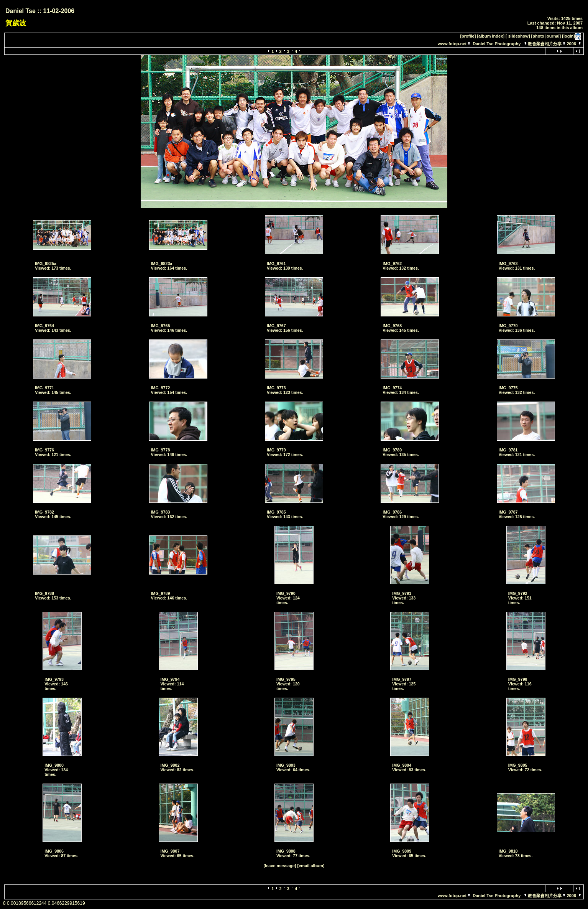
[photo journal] (546, 36)
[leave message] (280, 866)
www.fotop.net (452, 44)
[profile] (468, 36)
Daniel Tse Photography (497, 44)
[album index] (491, 36)
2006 (571, 44)
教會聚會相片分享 (545, 44)
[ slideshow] (518, 36)
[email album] (311, 866)
